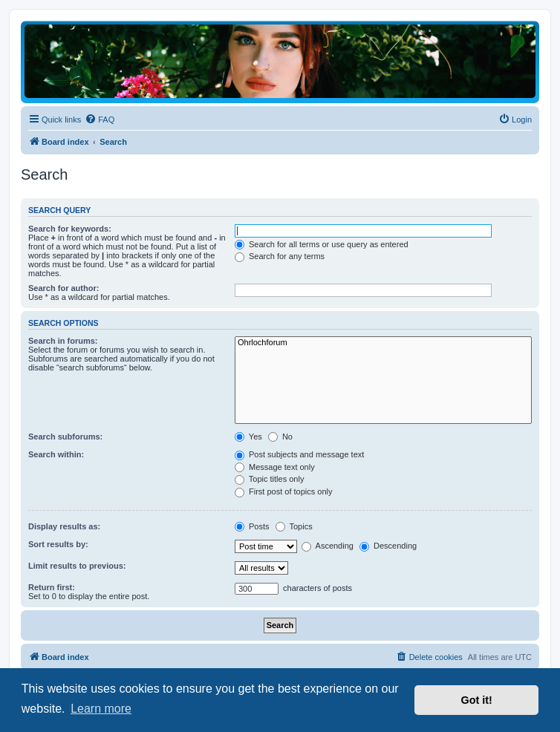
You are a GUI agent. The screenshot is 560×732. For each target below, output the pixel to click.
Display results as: (64, 526)
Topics (294, 526)
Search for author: (64, 288)
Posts (252, 526)
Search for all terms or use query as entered (322, 244)
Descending (388, 546)
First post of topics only (284, 491)
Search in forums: (63, 341)
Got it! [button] (477, 700)
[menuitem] (100, 120)
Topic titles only (269, 479)
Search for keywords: (70, 229)
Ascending (328, 546)
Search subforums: (65, 437)
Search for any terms (280, 256)
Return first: (52, 587)
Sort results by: (58, 544)
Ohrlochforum (383, 343)
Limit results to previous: (77, 566)
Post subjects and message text (299, 454)
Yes (248, 437)
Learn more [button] (101, 709)
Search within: (56, 454)
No (280, 437)
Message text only (275, 467)
